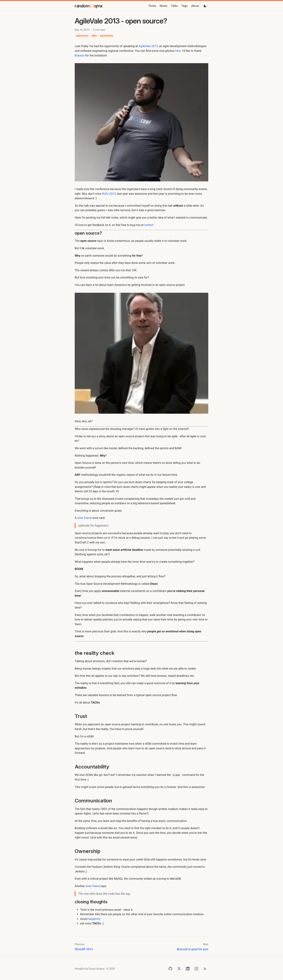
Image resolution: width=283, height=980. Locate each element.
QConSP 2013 (84, 949)
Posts (152, 6)
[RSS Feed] (205, 969)
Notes (164, 6)
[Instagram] (196, 969)
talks (94, 36)
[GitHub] (170, 969)
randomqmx (89, 6)
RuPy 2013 (109, 194)
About (195, 6)
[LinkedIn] (188, 969)
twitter (149, 225)
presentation (106, 36)
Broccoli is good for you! (193, 949)
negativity (94, 919)
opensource (82, 36)
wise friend (84, 518)
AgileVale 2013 (148, 46)
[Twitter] (179, 969)
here (178, 51)
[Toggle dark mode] (205, 6)
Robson (80, 55)
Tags (185, 6)
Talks (174, 6)
